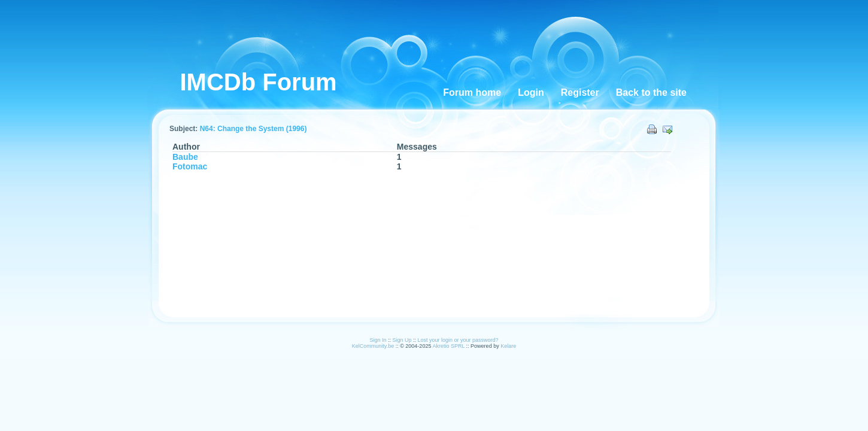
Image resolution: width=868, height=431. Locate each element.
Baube (185, 157)
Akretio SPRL (449, 346)
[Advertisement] (442, 36)
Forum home (472, 92)
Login (531, 92)
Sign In (378, 340)
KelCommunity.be (374, 346)
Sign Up (402, 340)
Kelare (508, 346)
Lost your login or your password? (458, 340)
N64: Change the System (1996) (254, 129)
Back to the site (651, 92)
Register (580, 92)
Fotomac (190, 166)
